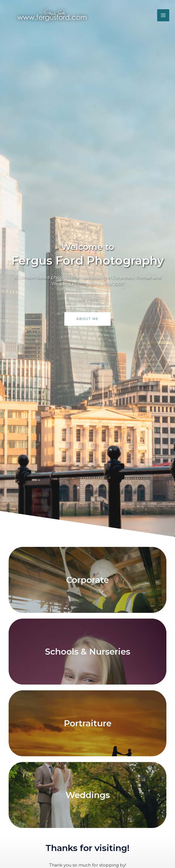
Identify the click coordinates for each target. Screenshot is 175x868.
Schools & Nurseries (87, 652)
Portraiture (88, 723)
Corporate (88, 580)
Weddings (88, 795)
